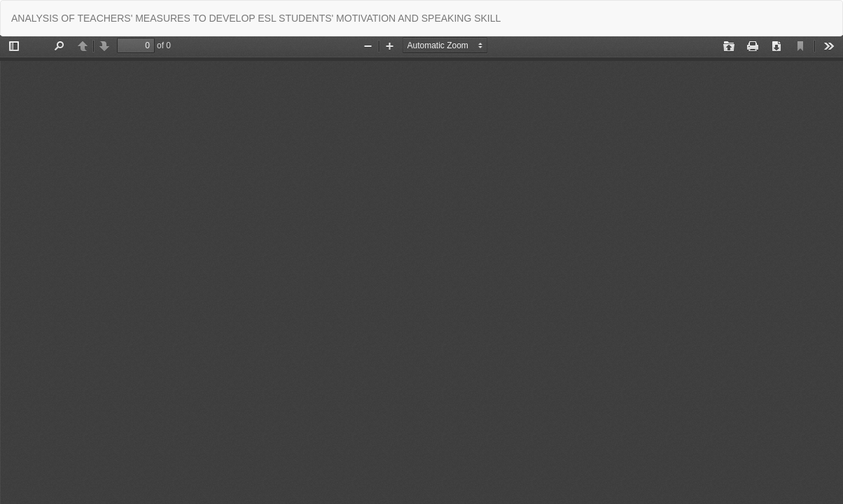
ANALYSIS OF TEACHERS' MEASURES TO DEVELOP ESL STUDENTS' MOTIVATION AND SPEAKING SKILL (256, 18)
